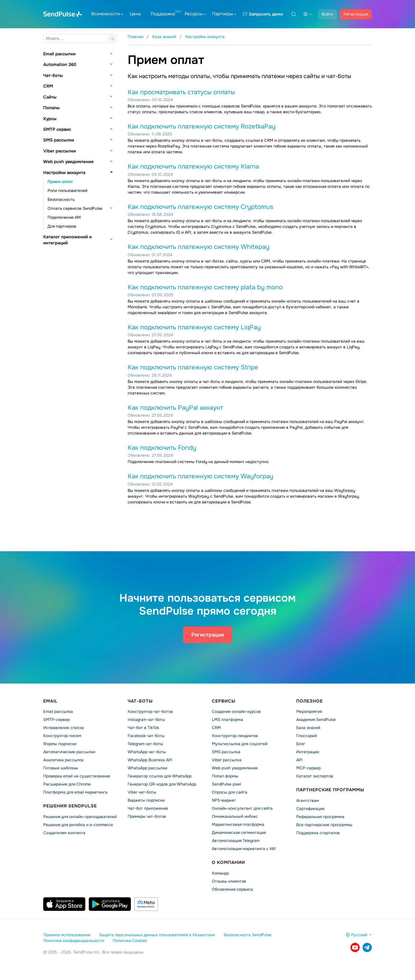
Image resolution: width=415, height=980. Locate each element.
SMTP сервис (57, 129)
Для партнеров (62, 226)
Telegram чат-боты (145, 744)
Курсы (50, 119)
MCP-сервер (309, 768)
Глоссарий (306, 736)
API (299, 760)
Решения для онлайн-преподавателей (80, 817)
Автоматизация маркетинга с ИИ (244, 849)
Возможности (107, 14)
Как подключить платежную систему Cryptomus (200, 207)
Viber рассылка (227, 760)
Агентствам (308, 800)
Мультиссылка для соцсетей (240, 744)
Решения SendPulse (70, 806)
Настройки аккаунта (64, 173)
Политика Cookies (130, 941)
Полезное (310, 701)
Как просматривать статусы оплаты (181, 92)
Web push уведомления (68, 162)
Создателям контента (64, 833)
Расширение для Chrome (67, 784)
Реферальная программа (320, 817)
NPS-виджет (224, 800)
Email (50, 701)
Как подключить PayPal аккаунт (175, 408)
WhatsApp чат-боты (147, 752)
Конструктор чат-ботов (150, 711)
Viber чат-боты (142, 792)
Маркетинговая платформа (238, 824)
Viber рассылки (60, 151)
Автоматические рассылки (69, 752)
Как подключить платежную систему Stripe (193, 367)
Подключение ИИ (64, 217)
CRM (48, 86)
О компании (228, 862)
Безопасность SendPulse (248, 935)
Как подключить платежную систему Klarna (193, 167)
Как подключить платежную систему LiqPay (194, 327)
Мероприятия (309, 711)
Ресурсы (195, 14)
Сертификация (310, 809)
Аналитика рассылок (63, 760)
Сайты (50, 97)
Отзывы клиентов (229, 881)
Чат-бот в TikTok (143, 728)
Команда (220, 873)
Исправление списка (64, 728)
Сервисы (224, 701)
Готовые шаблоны (61, 768)
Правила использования (67, 935)
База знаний (308, 728)
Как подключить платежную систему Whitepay (199, 247)
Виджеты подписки (146, 800)
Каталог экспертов (315, 776)
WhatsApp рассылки (147, 768)
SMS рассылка (226, 752)
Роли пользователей (67, 190)
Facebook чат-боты (146, 736)
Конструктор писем (62, 736)
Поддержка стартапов (318, 833)
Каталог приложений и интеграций (67, 240)
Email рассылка (58, 711)
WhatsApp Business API (150, 760)
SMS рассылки (59, 140)
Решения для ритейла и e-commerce (78, 825)
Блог (301, 744)
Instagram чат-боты (146, 720)
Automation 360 (60, 65)
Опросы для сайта (230, 792)
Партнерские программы (330, 790)
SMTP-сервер (56, 720)
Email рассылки (59, 54)
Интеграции (308, 752)
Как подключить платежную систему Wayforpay (200, 476)
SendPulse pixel (226, 784)
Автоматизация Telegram (236, 841)
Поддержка (163, 14)
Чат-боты (53, 75)
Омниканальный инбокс (235, 816)
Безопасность (61, 199)
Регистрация (356, 14)
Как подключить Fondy (162, 448)
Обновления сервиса (232, 889)
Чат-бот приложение (148, 808)
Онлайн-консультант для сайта (242, 808)
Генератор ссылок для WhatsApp (160, 776)
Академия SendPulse (316, 720)
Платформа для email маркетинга (75, 792)
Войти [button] (327, 14)
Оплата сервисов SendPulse (75, 208)
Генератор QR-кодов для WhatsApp (162, 784)
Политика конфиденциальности (74, 941)
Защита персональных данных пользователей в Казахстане (157, 935)
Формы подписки (60, 744)
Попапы (51, 108)
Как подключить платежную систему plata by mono (205, 287)
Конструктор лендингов (235, 736)
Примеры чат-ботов (147, 816)
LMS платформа (227, 720)
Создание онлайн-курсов (236, 711)
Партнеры (224, 14)
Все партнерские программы (324, 825)
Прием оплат (60, 182)
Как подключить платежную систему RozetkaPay (202, 126)
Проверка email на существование (77, 776)
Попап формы (225, 776)
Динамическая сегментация (239, 832)
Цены (135, 14)
